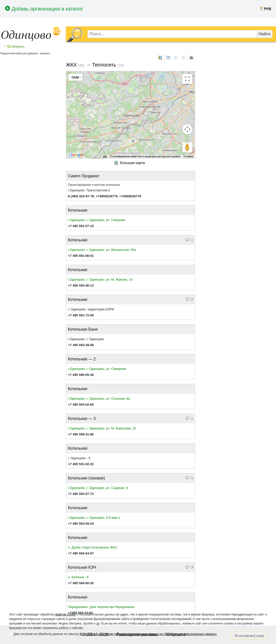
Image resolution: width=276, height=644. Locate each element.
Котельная (78, 210)
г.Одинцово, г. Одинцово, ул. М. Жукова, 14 (100, 279)
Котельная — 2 (82, 359)
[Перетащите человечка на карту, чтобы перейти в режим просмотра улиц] (187, 147)
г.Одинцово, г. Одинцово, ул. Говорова (97, 220)
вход (267, 8)
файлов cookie (65, 614)
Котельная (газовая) (87, 478)
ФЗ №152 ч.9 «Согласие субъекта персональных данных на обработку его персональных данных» (148, 634)
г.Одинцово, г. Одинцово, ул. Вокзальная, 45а (102, 250)
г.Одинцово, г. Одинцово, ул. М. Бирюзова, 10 (102, 428)
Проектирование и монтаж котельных (94, 185)
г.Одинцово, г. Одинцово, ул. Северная (97, 369)
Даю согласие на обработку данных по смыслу (115, 634)
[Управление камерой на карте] (187, 129)
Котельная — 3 (82, 419)
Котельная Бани (83, 329)
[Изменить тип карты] (76, 77)
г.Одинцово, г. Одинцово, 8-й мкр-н (94, 518)
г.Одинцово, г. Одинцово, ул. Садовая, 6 (98, 488)
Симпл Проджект (84, 176)
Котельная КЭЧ (82, 567)
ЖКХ (71, 65)
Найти (265, 34)
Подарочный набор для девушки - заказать (25, 53)
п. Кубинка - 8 (78, 577)
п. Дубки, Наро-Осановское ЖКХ (92, 547)
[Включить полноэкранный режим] (187, 79)
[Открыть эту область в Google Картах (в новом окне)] (76, 155)
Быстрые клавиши (95, 157)
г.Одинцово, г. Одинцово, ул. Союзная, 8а (99, 399)
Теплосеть (104, 65)
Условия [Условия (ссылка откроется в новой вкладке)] (188, 156)
